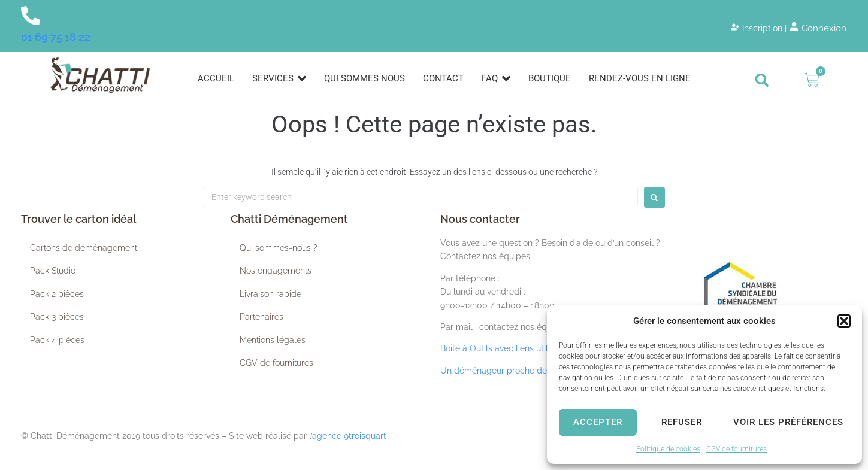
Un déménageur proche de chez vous (514, 371)
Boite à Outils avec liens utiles (499, 348)
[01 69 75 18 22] (31, 16)
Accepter (598, 422)
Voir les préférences (788, 422)
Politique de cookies (668, 449)
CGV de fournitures (737, 449)
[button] (844, 321)
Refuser (682, 422)
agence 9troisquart (349, 436)
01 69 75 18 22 (56, 37)
